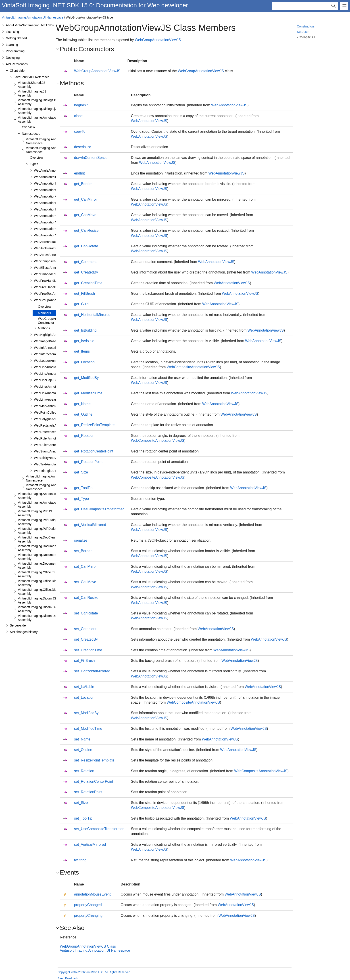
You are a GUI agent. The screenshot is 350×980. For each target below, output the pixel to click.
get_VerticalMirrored (90, 525)
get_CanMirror (85, 199)
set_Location (84, 697)
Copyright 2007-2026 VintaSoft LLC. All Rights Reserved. (94, 972)
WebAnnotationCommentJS (53, 196)
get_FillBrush (84, 293)
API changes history (24, 632)
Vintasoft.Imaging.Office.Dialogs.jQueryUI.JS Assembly (49, 592)
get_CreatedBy (86, 272)
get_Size (81, 472)
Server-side (18, 625)
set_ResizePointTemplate (94, 760)
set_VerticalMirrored (90, 844)
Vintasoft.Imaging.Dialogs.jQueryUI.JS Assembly (44, 111)
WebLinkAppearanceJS (50, 400)
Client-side (17, 71)
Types (34, 164)
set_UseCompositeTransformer (99, 829)
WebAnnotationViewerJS (51, 216)
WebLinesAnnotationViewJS (53, 387)
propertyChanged (88, 905)
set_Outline (83, 750)
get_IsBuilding (85, 330)
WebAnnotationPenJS (49, 209)
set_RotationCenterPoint (94, 781)
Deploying (13, 58)
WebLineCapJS (45, 380)
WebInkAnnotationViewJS (52, 348)
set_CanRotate (86, 613)
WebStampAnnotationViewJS (54, 451)
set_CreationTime (88, 650)
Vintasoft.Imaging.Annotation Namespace (46, 141)
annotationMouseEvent (92, 894)
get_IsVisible (84, 341)
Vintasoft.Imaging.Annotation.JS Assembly (40, 120)
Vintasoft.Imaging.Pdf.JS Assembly (35, 513)
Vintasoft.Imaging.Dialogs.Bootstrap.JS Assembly (45, 102)
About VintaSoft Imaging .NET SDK (30, 25)
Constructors (306, 26)
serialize (81, 540)
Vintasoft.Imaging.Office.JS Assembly (37, 574)
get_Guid (81, 304)
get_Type (81, 499)
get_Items (82, 351)
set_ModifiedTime (88, 729)
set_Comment (85, 629)
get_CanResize (86, 230)
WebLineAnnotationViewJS (53, 374)
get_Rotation (84, 436)
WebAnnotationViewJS (50, 229)
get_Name (82, 404)
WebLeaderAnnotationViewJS (55, 361)
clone (78, 116)
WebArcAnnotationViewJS (52, 242)
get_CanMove (85, 215)
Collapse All (307, 37)
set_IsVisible (84, 687)
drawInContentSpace (91, 158)
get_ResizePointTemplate (94, 425)
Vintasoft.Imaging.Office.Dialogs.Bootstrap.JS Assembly (49, 583)
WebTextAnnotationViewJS (53, 464)
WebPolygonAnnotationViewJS (55, 419)
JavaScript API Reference (32, 77)
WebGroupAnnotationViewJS (54, 300)
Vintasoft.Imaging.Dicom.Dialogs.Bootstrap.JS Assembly (50, 609)
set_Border (83, 551)
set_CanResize (86, 598)
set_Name (82, 739)
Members (44, 313)
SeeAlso (303, 32)
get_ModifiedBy (86, 378)
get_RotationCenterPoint (94, 451)
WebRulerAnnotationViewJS (53, 438)
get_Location (84, 362)
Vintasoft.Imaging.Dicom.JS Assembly (37, 600)
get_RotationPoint (88, 462)
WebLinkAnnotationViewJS (53, 393)
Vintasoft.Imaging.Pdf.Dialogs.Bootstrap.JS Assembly (48, 522)
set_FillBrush (84, 661)
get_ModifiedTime (88, 393)
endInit (79, 173)
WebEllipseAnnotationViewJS (54, 268)
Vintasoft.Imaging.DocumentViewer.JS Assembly (44, 548)
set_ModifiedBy (86, 713)
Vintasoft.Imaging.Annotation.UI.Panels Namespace (53, 478)
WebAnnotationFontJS (50, 203)
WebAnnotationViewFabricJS (54, 222)
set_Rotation (84, 771)
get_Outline (83, 414)
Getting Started (16, 38)
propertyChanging (88, 916)
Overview (28, 127)
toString (80, 860)
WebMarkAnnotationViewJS (53, 406)
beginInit (81, 105)
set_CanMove (85, 582)
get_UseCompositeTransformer (99, 509)
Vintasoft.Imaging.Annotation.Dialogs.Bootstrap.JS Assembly (53, 496)
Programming (15, 51)
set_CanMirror (85, 567)
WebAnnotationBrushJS (50, 183)
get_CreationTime (88, 283)
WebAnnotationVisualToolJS (53, 235)
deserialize (83, 147)
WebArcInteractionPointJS (52, 248)
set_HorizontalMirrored (92, 671)
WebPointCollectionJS (49, 412)
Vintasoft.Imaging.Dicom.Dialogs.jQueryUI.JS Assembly (49, 618)
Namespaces (31, 134)
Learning (12, 45)
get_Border (83, 184)
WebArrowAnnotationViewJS (54, 255)
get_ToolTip (83, 488)
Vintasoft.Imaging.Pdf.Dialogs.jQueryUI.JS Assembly (47, 531)
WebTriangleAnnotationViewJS (55, 471)
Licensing (12, 32)
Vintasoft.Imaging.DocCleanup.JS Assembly (41, 539)
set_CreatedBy (86, 639)
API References (17, 64)
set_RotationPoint (88, 792)
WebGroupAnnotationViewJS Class (88, 946)
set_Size (81, 803)
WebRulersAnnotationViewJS (54, 445)
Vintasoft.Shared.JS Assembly (32, 85)
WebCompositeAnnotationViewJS (193, 367)
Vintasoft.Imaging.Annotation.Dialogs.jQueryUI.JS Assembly (52, 505)
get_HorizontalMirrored (92, 315)
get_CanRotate (86, 246)
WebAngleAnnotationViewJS (54, 170)
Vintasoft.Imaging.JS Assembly (32, 93)
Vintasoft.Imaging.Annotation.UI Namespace (32, 17)
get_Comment (85, 262)
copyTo (80, 131)
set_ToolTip (83, 818)
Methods (44, 328)
